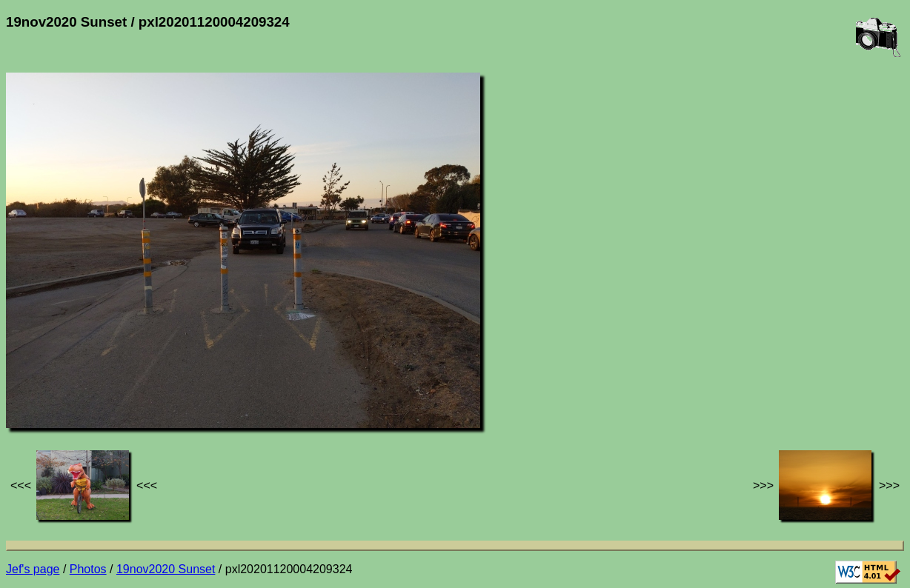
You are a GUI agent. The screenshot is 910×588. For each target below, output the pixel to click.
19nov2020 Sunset (166, 569)
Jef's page (33, 569)
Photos (88, 569)
